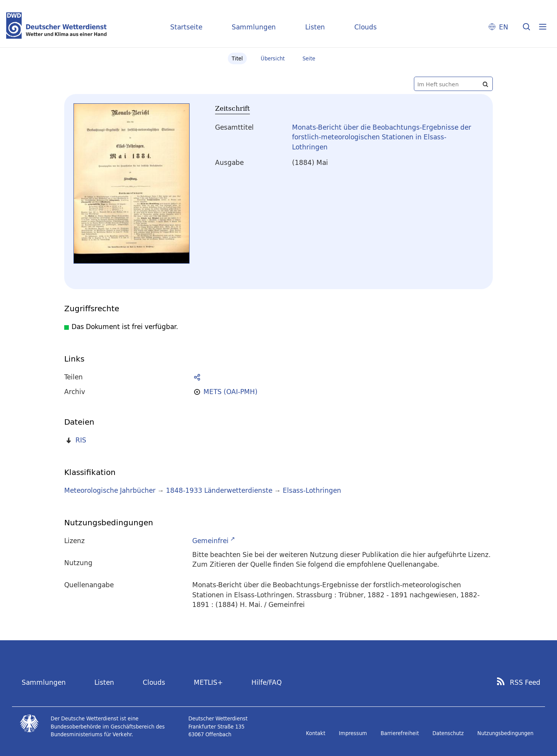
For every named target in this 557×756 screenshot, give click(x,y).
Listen (315, 27)
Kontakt (316, 733)
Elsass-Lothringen (312, 490)
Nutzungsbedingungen (505, 733)
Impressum (353, 733)
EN (504, 27)
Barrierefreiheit (400, 733)
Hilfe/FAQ (267, 682)
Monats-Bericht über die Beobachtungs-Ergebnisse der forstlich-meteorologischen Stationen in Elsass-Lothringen (382, 137)
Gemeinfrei (210, 541)
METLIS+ (208, 682)
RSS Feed (525, 682)
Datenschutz (448, 733)
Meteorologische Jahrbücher (110, 490)
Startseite (186, 27)
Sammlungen (254, 27)
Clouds (366, 27)
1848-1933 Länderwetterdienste (220, 490)
